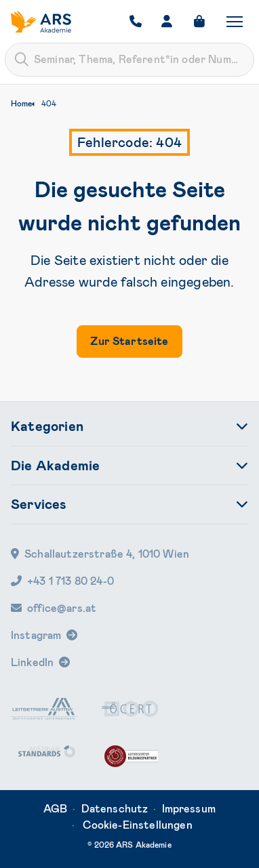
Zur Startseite (129, 341)
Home (21, 104)
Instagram (36, 635)
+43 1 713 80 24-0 (62, 581)
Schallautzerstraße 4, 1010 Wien (100, 554)
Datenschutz (115, 809)
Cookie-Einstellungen (138, 825)
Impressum (189, 809)
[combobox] (129, 60)
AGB (55, 809)
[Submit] (22, 60)
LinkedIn (32, 662)
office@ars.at (54, 608)
